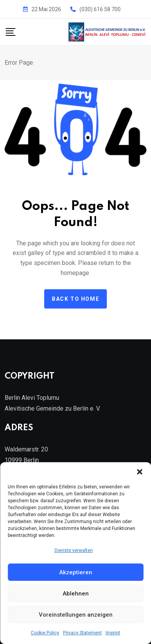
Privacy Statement (82, 633)
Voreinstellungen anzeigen (76, 615)
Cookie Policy (45, 633)
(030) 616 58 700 (100, 9)
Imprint (113, 633)
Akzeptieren (76, 572)
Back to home (75, 299)
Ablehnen (76, 594)
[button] (139, 472)
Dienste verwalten (74, 550)
